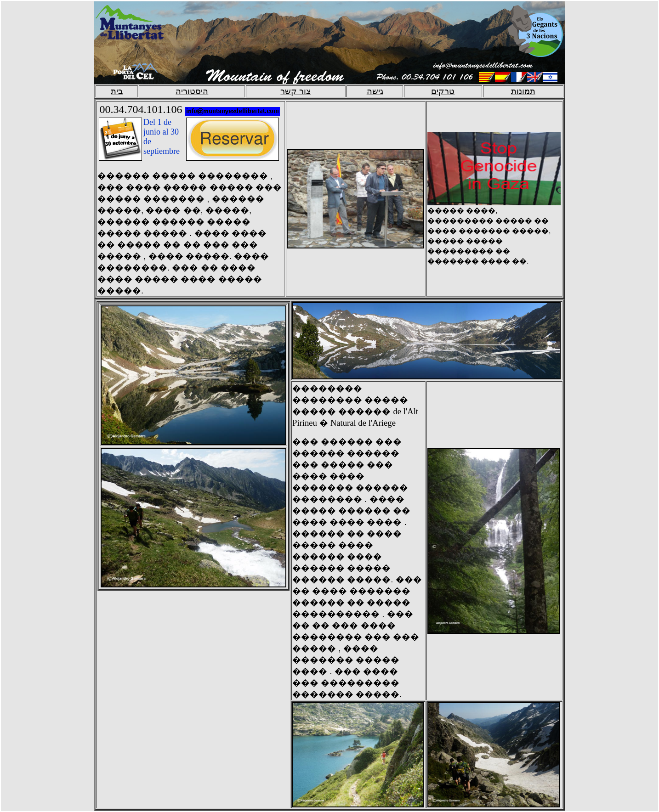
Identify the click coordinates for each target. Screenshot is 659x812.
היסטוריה (192, 91)
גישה (375, 91)
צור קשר (296, 91)
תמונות (523, 91)
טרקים (443, 91)
